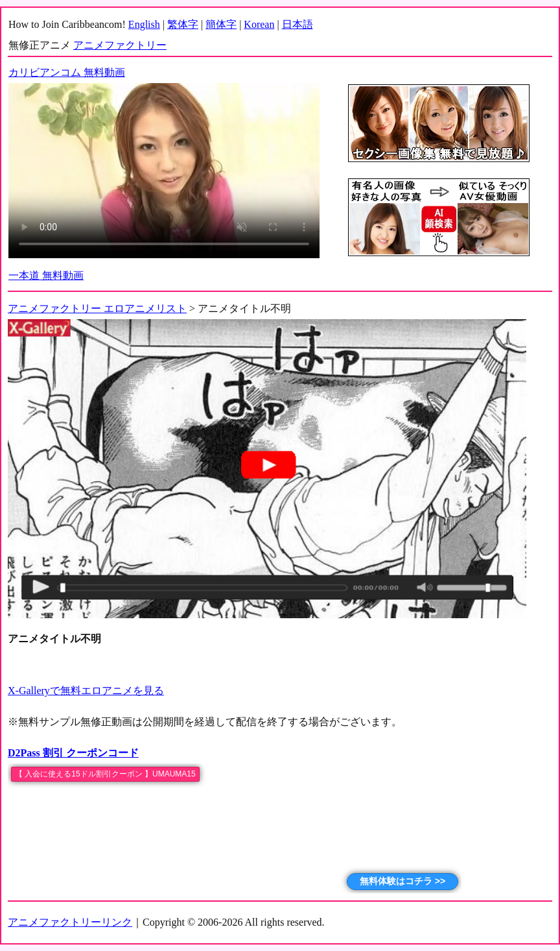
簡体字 (221, 24)
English (144, 24)
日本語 (297, 24)
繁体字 (183, 24)
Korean (259, 24)
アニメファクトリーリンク (70, 922)
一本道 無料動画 (46, 275)
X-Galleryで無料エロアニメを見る (86, 691)
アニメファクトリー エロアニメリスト (97, 308)
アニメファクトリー (120, 45)
